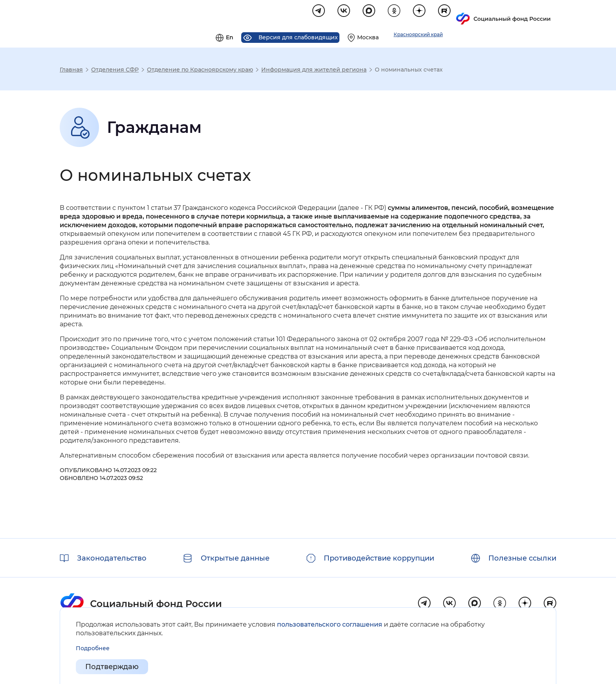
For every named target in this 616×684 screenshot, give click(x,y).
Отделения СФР (115, 71)
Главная (71, 71)
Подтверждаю (112, 667)
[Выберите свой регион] (461, 14)
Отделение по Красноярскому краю (200, 71)
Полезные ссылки (522, 558)
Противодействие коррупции (379, 558)
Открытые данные (235, 558)
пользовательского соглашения (330, 624)
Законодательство (112, 558)
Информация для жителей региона (314, 71)
